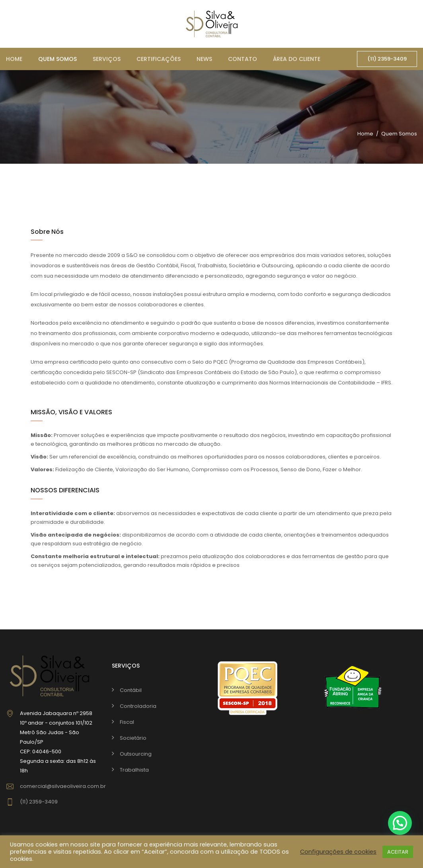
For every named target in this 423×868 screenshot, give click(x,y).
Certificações (159, 59)
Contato (243, 59)
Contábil (131, 690)
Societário (133, 738)
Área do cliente (297, 59)
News (204, 59)
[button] (400, 823)
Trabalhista (134, 770)
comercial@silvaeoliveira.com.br (63, 786)
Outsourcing (136, 754)
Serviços (107, 59)
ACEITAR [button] (398, 852)
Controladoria (138, 706)
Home (14, 59)
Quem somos (58, 59)
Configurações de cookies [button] (338, 852)
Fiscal (127, 722)
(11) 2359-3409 (387, 59)
